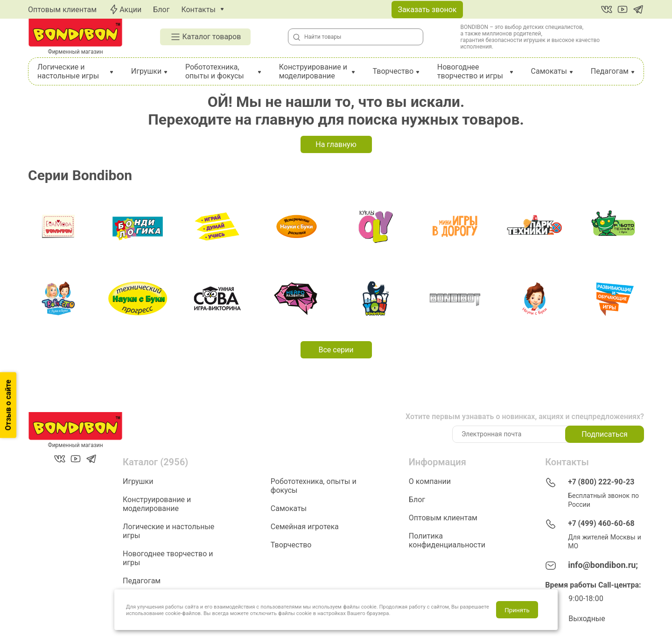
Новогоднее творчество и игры (470, 71)
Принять (517, 610)
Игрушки (146, 71)
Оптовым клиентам (62, 10)
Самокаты (549, 71)
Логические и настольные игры (68, 71)
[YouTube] (623, 9)
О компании (430, 481)
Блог (161, 10)
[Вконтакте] (607, 9)
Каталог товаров (206, 37)
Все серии (336, 350)
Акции (125, 9)
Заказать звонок (427, 10)
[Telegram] (638, 9)
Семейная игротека (305, 527)
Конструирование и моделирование (313, 71)
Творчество (393, 71)
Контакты (198, 10)
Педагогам (610, 71)
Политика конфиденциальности (447, 540)
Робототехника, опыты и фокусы (215, 71)
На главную (336, 144)
